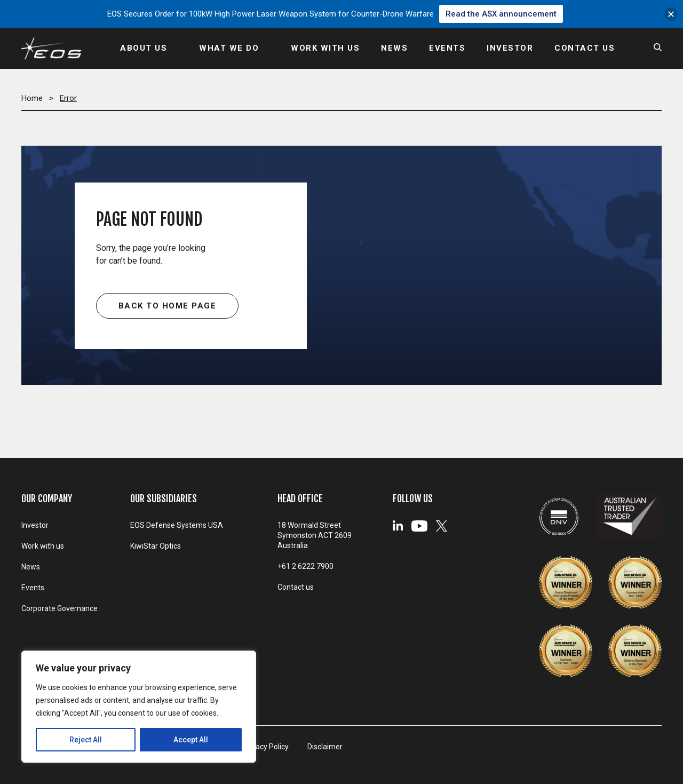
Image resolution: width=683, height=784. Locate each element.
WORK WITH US (325, 48)
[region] (139, 707)
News (31, 567)
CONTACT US (585, 48)
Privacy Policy (266, 747)
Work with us (43, 546)
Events (33, 588)
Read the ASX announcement (501, 14)
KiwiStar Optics (156, 546)
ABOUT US (144, 48)
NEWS (394, 48)
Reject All (86, 740)
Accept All (191, 740)
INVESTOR (510, 48)
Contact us (296, 587)
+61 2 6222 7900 (305, 566)
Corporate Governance (59, 608)
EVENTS (447, 48)
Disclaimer (325, 747)
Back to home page (168, 306)
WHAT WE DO (229, 48)
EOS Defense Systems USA (177, 525)
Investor (35, 525)
